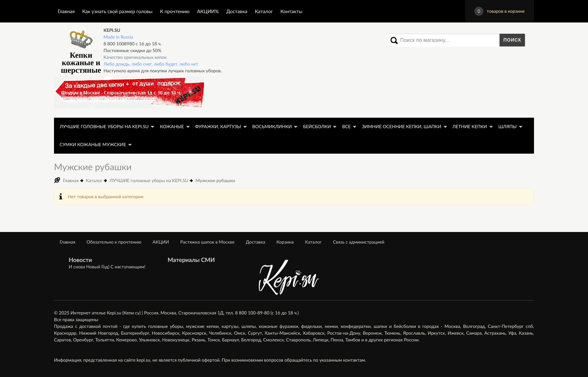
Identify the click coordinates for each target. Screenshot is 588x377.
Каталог (264, 11)
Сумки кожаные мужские (93, 144)
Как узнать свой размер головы (117, 11)
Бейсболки (317, 126)
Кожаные (172, 126)
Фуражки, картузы (218, 126)
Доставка (237, 11)
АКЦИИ (161, 242)
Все (346, 126)
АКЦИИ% (208, 11)
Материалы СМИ (191, 260)
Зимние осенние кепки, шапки (401, 126)
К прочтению (175, 11)
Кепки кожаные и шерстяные (81, 51)
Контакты (292, 11)
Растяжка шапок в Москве (208, 242)
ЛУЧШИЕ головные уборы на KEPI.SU (104, 126)
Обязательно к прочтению (114, 242)
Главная (66, 11)
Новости (80, 260)
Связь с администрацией (359, 242)
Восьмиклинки (272, 126)
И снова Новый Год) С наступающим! (107, 267)
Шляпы (508, 126)
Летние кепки (470, 126)
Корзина (285, 242)
